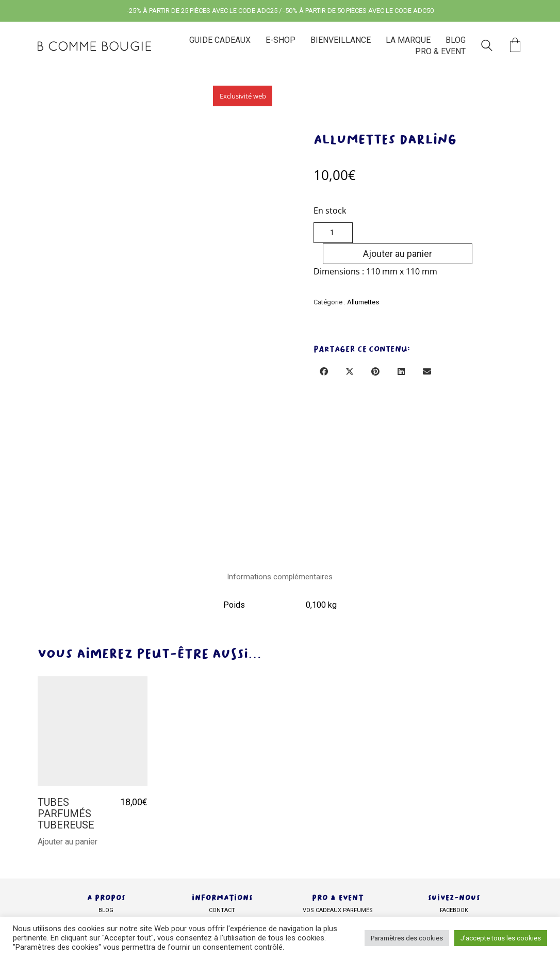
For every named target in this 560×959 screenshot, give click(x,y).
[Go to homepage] (94, 46)
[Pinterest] (375, 351)
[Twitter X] (350, 351)
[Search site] (487, 47)
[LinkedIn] (401, 351)
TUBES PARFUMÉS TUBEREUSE (66, 811)
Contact (222, 908)
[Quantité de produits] (333, 233)
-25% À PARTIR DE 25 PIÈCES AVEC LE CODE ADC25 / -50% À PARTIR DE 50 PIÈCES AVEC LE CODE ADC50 (280, 11)
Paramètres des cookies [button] (407, 938)
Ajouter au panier (436, 232)
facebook (454, 908)
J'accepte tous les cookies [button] (501, 938)
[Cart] (515, 46)
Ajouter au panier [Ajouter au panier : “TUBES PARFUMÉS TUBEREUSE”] (68, 840)
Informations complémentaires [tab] (280, 576)
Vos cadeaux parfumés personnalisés (338, 914)
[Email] (427, 351)
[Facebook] (324, 351)
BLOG (106, 908)
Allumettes (363, 281)
